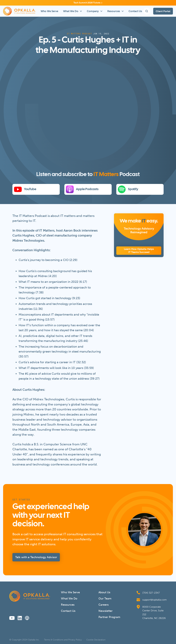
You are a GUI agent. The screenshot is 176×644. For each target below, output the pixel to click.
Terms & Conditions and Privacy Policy (63, 640)
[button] (72, 11)
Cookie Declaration (96, 640)
